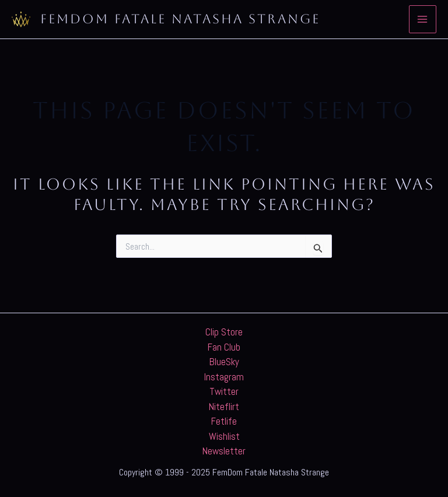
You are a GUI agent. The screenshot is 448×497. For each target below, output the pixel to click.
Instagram (224, 377)
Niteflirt (224, 407)
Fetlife (224, 421)
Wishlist (224, 436)
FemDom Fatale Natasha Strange (180, 19)
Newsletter (224, 451)
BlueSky (224, 362)
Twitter (224, 391)
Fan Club (224, 347)
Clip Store (224, 332)
